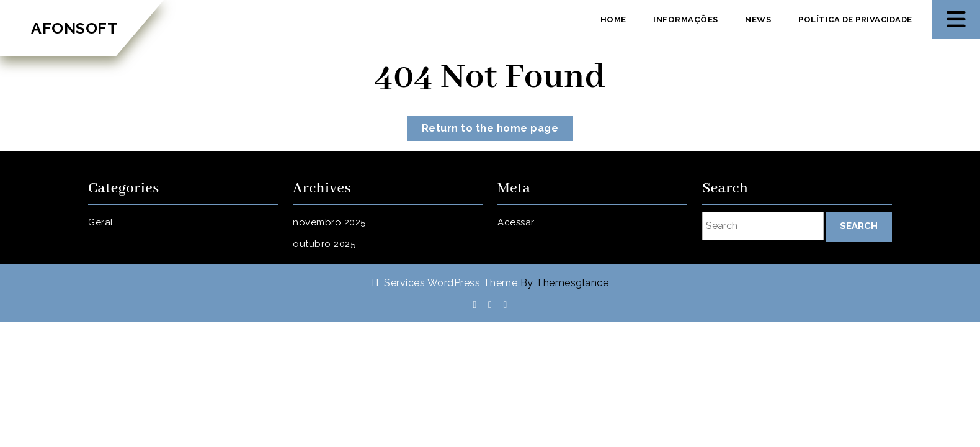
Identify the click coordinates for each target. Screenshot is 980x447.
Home (613, 20)
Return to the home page (498, 131)
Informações (686, 20)
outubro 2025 (324, 244)
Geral (101, 222)
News (758, 20)
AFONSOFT (74, 28)
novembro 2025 (329, 222)
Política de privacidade (855, 20)
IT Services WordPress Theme (445, 283)
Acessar (516, 222)
